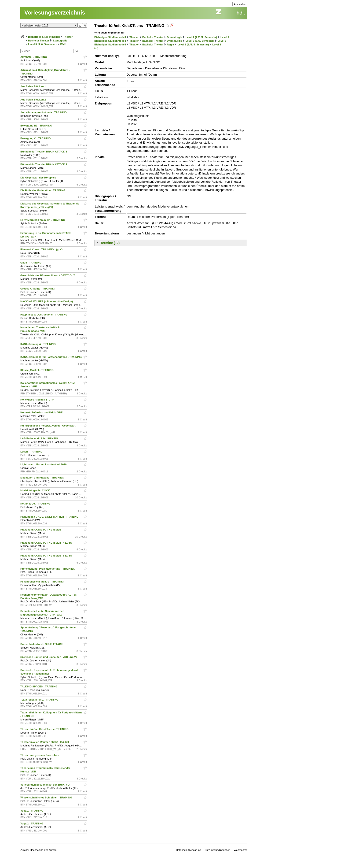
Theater (68, 37)
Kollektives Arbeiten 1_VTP (37, 400)
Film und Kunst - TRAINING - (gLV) (42, 249)
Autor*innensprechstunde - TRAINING (44, 112)
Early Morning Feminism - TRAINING (43, 220)
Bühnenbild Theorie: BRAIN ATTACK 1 (44, 152)
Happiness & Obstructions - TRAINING (44, 315)
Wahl (63, 44)
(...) (96, 48)
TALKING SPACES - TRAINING (39, 686)
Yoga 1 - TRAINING (32, 811)
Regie (170, 45)
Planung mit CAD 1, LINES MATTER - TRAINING (50, 517)
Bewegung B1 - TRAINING (37, 126)
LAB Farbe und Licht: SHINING (40, 438)
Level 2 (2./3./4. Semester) (201, 37)
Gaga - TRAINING (31, 263)
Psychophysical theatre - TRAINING (42, 582)
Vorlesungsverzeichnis (55, 13)
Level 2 (225, 37)
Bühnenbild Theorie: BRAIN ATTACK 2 (44, 164)
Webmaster (240, 850)
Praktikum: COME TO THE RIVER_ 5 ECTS (47, 556)
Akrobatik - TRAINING (34, 57)
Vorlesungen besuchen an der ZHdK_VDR (46, 785)
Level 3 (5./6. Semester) (42, 44)
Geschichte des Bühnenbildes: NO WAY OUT (48, 275)
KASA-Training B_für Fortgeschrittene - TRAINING (51, 357)
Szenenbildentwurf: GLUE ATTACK (42, 644)
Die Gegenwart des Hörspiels (38, 178)
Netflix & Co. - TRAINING (36, 504)
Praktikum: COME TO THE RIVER (41, 530)
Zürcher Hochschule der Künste (38, 850)
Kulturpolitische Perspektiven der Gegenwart (48, 426)
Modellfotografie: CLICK (35, 490)
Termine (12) (110, 243)
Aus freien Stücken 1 (33, 86)
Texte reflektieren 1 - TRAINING (40, 700)
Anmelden (240, 4)
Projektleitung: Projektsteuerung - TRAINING (48, 569)
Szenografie (60, 41)
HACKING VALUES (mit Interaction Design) (47, 301)
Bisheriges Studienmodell (44, 37)
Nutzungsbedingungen (217, 850)
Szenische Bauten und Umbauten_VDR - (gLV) (49, 657)
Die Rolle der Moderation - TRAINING (43, 190)
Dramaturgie (174, 37)
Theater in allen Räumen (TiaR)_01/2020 (45, 742)
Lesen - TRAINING (32, 452)
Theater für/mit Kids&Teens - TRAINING (45, 729)
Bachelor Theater (39, 41)
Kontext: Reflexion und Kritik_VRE (42, 412)
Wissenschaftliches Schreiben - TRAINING (47, 798)
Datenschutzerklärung (189, 850)
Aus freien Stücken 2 (33, 100)
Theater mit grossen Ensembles (40, 755)
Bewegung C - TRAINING (36, 138)
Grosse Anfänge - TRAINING (38, 289)
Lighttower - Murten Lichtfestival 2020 (44, 464)
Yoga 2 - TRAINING (32, 823)
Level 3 (222, 41)
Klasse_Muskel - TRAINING (37, 370)
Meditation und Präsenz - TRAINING (42, 478)
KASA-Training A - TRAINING (38, 344)
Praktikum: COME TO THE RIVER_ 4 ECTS (47, 543)
